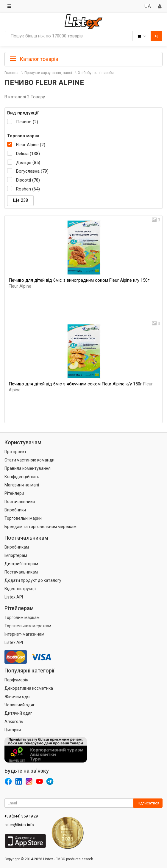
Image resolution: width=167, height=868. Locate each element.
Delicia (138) (28, 154)
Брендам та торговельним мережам (40, 527)
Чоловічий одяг (20, 705)
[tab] (83, 59)
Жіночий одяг (18, 697)
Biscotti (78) (28, 180)
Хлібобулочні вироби (96, 73)
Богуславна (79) (32, 171)
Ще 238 (20, 200)
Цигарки (13, 730)
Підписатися (148, 803)
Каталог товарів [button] (34, 59)
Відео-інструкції (20, 589)
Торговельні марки (23, 518)
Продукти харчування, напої (48, 73)
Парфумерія (16, 680)
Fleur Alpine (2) (31, 145)
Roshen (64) (28, 189)
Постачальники (20, 502)
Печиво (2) (27, 122)
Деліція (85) (28, 163)
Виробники (15, 510)
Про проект (15, 452)
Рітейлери (14, 493)
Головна (11, 73)
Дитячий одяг (18, 713)
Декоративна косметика (29, 688)
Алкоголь (14, 722)
